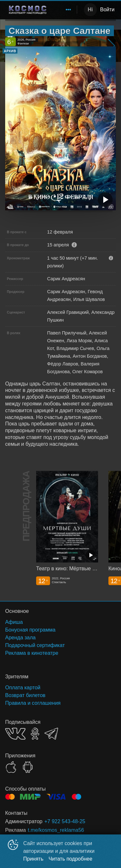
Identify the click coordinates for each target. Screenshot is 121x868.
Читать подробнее (71, 859)
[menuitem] (68, 10)
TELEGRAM (51, 734)
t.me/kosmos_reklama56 (56, 830)
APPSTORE (11, 767)
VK (15, 734)
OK (35, 734)
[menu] (65, 10)
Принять (33, 859)
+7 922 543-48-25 (65, 821)
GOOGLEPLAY (28, 767)
